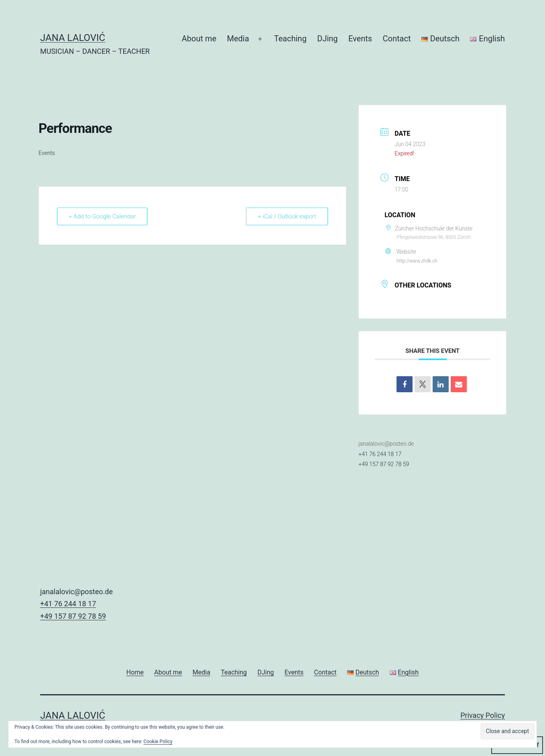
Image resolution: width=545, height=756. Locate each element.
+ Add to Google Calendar (102, 216)
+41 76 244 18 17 (380, 454)
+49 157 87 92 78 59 (384, 464)
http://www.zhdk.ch (417, 261)
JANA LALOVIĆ (73, 38)
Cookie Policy (158, 742)
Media (238, 39)
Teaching (290, 39)
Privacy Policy (483, 715)
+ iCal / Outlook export (287, 216)
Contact (397, 39)
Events (360, 39)
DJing (327, 39)
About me (199, 39)
